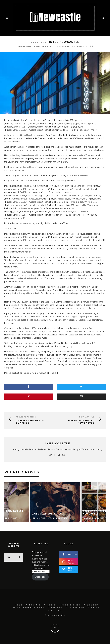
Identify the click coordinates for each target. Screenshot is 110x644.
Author (96, 608)
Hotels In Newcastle (45, 46)
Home (19, 605)
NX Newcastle (32, 302)
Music (51, 605)
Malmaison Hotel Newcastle (81, 422)
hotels (87, 249)
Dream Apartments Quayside (30, 422)
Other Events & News (29, 608)
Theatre (35, 605)
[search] (19, 557)
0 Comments (80, 46)
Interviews (77, 608)
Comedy (92, 605)
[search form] (14, 557)
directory (9, 249)
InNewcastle (25, 46)
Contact (57, 610)
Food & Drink (71, 605)
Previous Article (26, 417)
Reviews (57, 608)
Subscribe (40, 577)
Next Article (87, 417)
